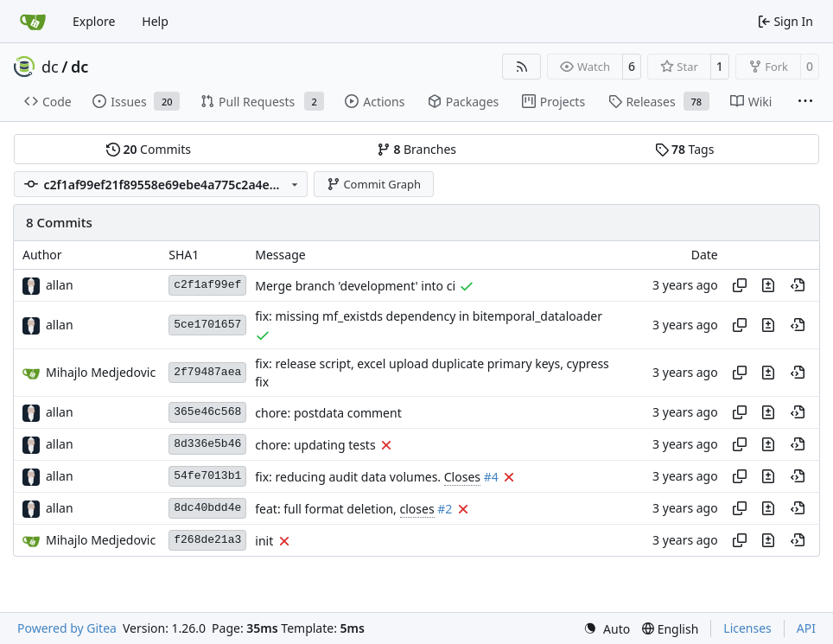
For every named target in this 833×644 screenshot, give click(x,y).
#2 (445, 509)
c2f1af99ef (207, 285)
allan (60, 285)
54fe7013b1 (207, 476)
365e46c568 (207, 412)
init (264, 541)
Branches (416, 149)
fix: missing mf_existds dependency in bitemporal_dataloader (429, 317)
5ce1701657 (207, 325)
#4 (491, 477)
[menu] (607, 629)
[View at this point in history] (798, 285)
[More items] (805, 102)
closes (417, 509)
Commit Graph (374, 184)
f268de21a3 (207, 540)
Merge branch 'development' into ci (355, 286)
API (806, 628)
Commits (149, 149)
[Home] (33, 22)
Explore (94, 21)
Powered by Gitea (67, 628)
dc (50, 67)
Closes (462, 477)
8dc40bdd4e (207, 508)
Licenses (747, 628)
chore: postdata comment (328, 413)
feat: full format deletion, (327, 509)
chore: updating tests (315, 445)
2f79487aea (207, 372)
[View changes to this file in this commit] (768, 285)
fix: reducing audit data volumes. (349, 477)
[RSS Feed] (522, 67)
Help (155, 21)
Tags (685, 149)
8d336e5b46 (207, 444)
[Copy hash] (740, 285)
